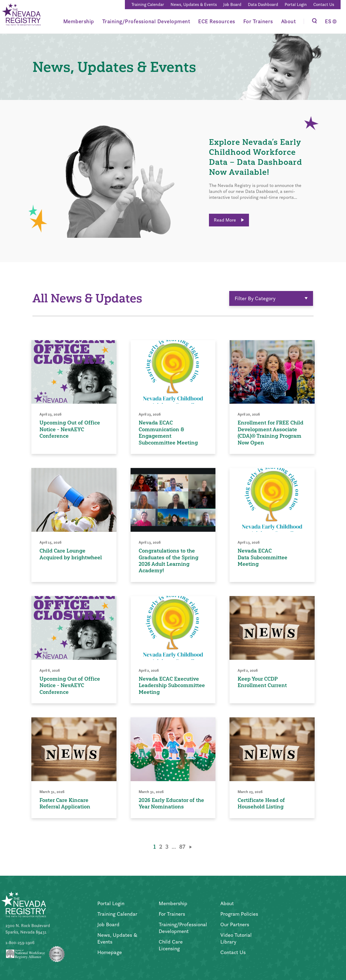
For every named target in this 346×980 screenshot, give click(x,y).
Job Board (232, 4)
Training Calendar (148, 4)
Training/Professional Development (146, 21)
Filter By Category (271, 298)
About (289, 21)
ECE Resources (217, 21)
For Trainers (258, 21)
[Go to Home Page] (21, 15)
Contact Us (324, 4)
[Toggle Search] (314, 21)
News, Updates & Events (194, 4)
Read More (229, 220)
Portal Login (296, 4)
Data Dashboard (263, 4)
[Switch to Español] (331, 21)
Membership (79, 21)
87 (182, 847)
